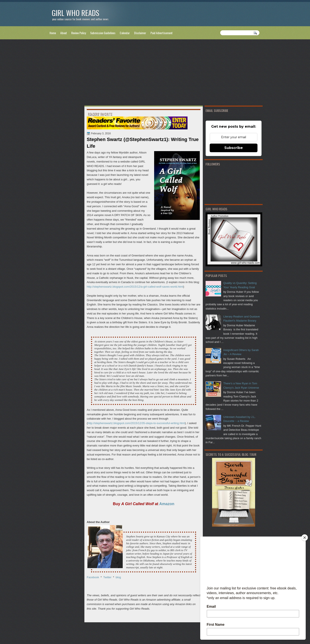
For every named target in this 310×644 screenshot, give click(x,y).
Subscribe (234, 148)
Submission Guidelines (103, 33)
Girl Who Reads (75, 13)
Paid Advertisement (162, 33)
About (64, 33)
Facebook (93, 577)
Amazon (167, 504)
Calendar (125, 33)
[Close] (305, 538)
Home (53, 33)
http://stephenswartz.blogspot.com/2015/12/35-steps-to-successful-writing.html (136, 423)
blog (118, 577)
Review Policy (79, 33)
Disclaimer (140, 33)
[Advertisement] (155, 73)
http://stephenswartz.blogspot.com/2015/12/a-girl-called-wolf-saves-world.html (135, 287)
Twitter (107, 577)
